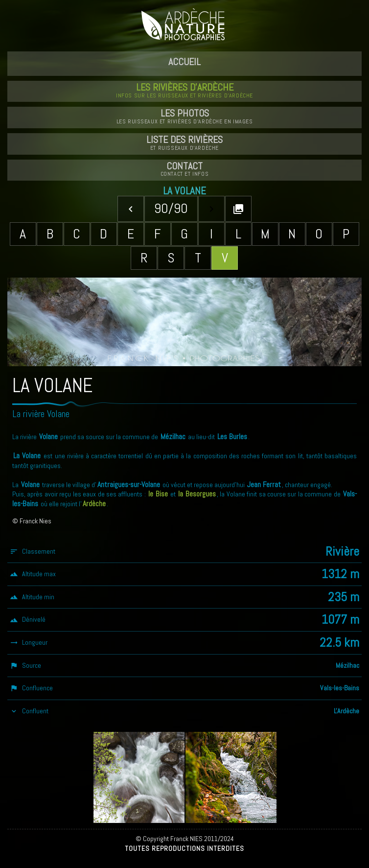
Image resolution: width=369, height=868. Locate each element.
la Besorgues (197, 494)
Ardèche (94, 504)
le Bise (158, 494)
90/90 (171, 208)
